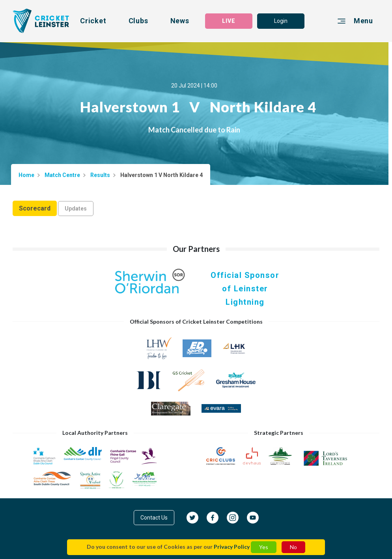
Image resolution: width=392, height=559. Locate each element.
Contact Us (154, 518)
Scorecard (35, 208)
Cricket (93, 21)
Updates (76, 209)
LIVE (229, 21)
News (180, 21)
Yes (264, 547)
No (293, 547)
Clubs (138, 21)
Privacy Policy (232, 547)
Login (281, 21)
